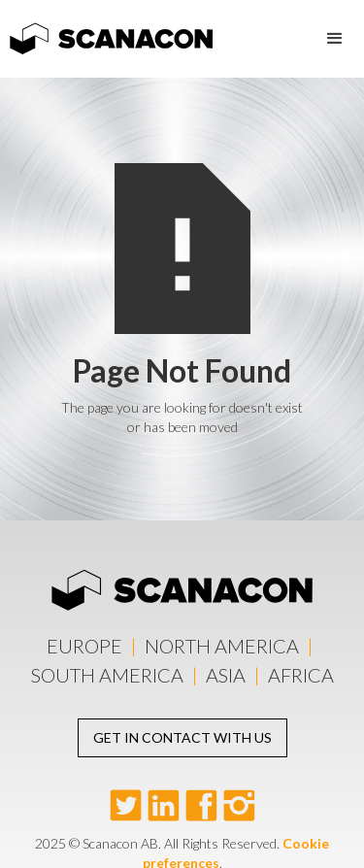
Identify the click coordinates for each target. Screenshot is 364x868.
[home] (107, 33)
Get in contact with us (182, 737)
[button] (335, 39)
